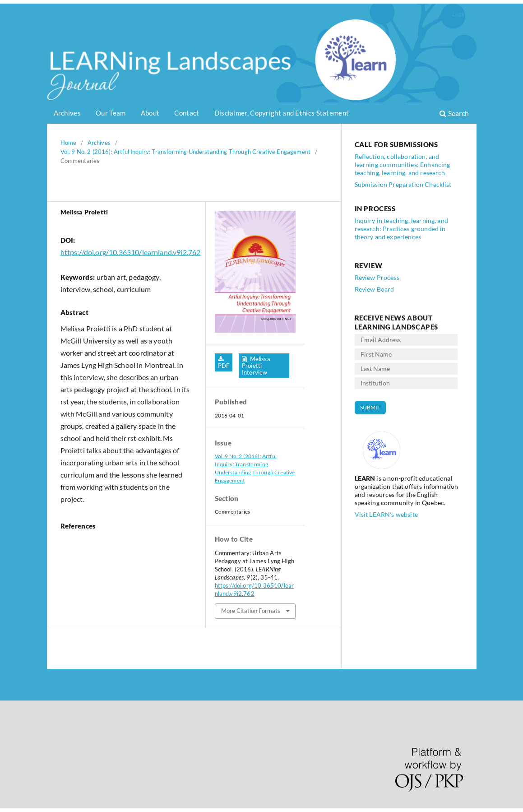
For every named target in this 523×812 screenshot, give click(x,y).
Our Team (111, 113)
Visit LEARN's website (386, 514)
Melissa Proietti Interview (256, 366)
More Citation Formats (251, 611)
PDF (224, 366)
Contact (187, 113)
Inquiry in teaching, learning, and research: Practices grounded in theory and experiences (401, 229)
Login (459, 14)
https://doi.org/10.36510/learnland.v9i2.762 (131, 252)
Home (69, 143)
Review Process (377, 277)
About (150, 113)
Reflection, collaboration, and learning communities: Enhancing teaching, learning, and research (403, 165)
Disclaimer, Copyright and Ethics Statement (282, 113)
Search (454, 113)
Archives (67, 113)
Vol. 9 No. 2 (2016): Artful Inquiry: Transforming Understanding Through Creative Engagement (186, 152)
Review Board (375, 289)
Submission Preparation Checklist (403, 184)
